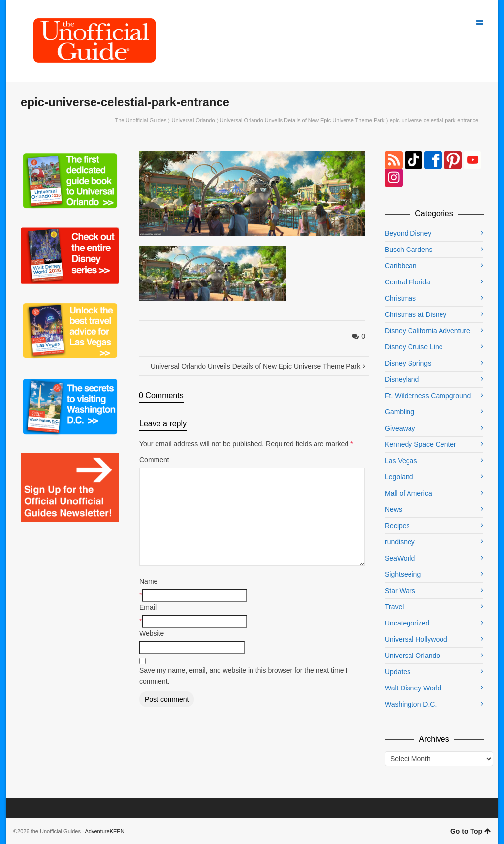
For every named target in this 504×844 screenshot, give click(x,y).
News (394, 509)
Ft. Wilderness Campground (428, 396)
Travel (394, 607)
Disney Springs (408, 363)
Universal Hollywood (416, 639)
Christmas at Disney (416, 314)
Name (148, 581)
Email (148, 607)
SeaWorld (400, 558)
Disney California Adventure (427, 331)
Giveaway (400, 428)
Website (152, 633)
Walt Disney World (413, 688)
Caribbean (401, 266)
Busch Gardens (409, 250)
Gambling (400, 412)
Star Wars (400, 591)
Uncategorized (407, 623)
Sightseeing (403, 574)
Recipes (397, 526)
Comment (154, 460)
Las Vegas (401, 461)
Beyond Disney (408, 233)
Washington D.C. (411, 704)
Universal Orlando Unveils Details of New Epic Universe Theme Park (302, 120)
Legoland (399, 477)
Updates (398, 672)
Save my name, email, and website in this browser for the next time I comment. (243, 676)
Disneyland (402, 379)
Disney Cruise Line (414, 347)
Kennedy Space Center (421, 444)
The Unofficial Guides (141, 120)
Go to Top (471, 831)
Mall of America (409, 493)
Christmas (400, 298)
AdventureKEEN (105, 831)
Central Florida (408, 282)
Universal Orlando (193, 120)
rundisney (400, 542)
